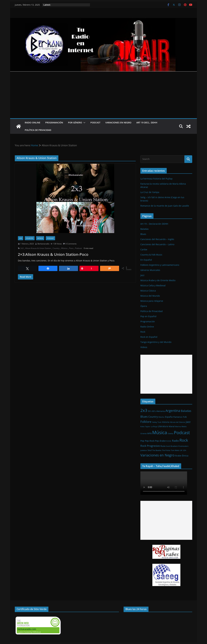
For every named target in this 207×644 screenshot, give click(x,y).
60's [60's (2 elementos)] (154, 411)
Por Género (75, 123)
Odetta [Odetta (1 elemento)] (170, 434)
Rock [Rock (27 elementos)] (184, 440)
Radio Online (33, 123)
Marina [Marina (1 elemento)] (178, 427)
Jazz (142, 275)
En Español (146, 260)
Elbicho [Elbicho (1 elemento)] (161, 417)
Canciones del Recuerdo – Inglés (157, 239)
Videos (144, 347)
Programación (54, 123)
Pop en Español (148, 316)
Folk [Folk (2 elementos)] (185, 417)
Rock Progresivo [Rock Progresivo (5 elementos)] (150, 446)
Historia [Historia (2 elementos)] (166, 422)
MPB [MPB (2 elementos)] (149, 433)
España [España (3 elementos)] (169, 417)
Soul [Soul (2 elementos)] (150, 450)
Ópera (144, 306)
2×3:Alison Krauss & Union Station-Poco (53, 254)
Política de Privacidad (38, 130)
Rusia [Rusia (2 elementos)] (163, 446)
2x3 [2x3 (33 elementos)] (144, 410)
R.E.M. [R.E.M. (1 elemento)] (169, 441)
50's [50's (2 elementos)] (150, 411)
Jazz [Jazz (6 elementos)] (188, 422)
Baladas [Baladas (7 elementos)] (186, 411)
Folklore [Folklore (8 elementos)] (146, 422)
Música (40, 238)
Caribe (144, 249)
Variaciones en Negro (118, 123)
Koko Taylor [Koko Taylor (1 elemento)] (145, 427)
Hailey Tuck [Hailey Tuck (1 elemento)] (157, 422)
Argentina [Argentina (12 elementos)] (173, 411)
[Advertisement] (103, 95)
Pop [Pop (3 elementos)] (142, 441)
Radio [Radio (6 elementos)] (175, 441)
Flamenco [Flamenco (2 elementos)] (178, 417)
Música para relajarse (152, 301)
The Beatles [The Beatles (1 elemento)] (157, 450)
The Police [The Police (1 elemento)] (166, 450)
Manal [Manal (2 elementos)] (172, 426)
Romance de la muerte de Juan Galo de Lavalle (165, 206)
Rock (143, 332)
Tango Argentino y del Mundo (156, 342)
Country (30, 238)
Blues (143, 234)
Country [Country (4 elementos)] (153, 417)
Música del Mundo (150, 296)
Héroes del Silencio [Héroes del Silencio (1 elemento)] (178, 422)
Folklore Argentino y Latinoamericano (160, 265)
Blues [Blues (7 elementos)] (144, 417)
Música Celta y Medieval (153, 285)
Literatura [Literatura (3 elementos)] (163, 426)
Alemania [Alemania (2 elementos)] (161, 411)
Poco (71, 248)
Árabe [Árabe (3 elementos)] (178, 456)
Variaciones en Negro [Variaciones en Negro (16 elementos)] (157, 455)
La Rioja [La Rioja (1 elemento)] (154, 427)
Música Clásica (148, 291)
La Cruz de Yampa (150, 192)
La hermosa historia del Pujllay (156, 179)
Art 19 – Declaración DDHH (154, 224)
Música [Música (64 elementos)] (160, 432)
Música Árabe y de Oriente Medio (158, 280)
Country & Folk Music (151, 255)
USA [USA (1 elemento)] (185, 450)
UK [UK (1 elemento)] (181, 450)
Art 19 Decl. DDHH (147, 123)
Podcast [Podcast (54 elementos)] (182, 432)
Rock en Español (149, 337)
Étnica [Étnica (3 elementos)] (185, 456)
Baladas (145, 229)
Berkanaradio (43, 244)
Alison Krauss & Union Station (38, 248)
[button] (84, 123)
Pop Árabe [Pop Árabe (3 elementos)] (160, 441)
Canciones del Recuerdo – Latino (157, 244)
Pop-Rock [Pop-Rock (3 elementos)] (150, 441)
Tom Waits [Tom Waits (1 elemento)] (175, 450)
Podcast (95, 123)
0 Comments (70, 244)
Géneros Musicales (150, 270)
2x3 (21, 238)
